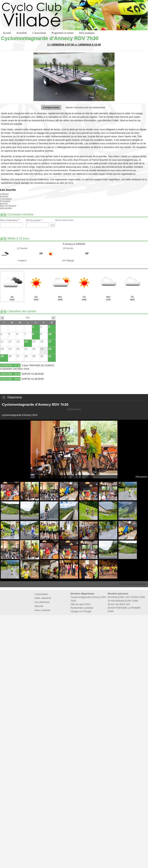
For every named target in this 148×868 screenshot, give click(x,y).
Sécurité (39, 606)
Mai (28, 318)
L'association (39, 33)
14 (26, 341)
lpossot (4, 204)
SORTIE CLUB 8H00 (32, 374)
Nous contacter (42, 610)
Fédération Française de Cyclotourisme (63, 623)
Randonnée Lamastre (82, 608)
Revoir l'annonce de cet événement (85, 107)
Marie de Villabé (85, 623)
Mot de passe (34, 220)
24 (50, 349)
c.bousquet (6, 199)
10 (50, 334)
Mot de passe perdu (64, 220)
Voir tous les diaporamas (132, 584)
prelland (4, 194)
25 (2, 356)
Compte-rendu (51, 107)
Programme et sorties (63, 33)
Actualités (22, 33)
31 (50, 356)
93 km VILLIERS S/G (119, 604)
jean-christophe (8, 206)
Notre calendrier (43, 598)
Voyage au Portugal (81, 611)
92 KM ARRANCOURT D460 (123, 601)
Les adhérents (42, 602)
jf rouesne (5, 201)
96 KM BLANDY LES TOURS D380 (126, 597)
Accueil (7, 33)
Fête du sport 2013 (80, 604)
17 (50, 341)
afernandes (6, 208)
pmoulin (4, 196)
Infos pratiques (87, 33)
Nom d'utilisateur (10, 220)
